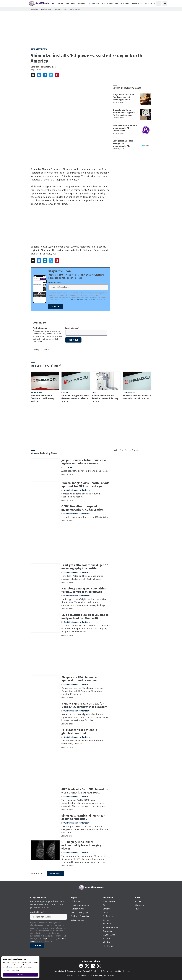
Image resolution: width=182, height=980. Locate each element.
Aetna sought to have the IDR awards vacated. (84, 471)
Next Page (55, 874)
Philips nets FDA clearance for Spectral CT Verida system (81, 679)
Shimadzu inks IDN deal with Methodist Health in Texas (137, 397)
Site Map (118, 971)
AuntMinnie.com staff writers (43, 67)
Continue (73, 340)
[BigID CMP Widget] (20, 968)
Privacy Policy (58, 971)
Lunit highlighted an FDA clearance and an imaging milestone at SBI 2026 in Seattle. (82, 578)
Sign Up (55, 307)
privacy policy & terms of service (84, 300)
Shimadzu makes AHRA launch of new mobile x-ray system (105, 398)
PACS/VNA (65, 393)
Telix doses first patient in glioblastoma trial (79, 732)
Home (127, 971)
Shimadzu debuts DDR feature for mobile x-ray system (42, 398)
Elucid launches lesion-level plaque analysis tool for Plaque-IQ (85, 617)
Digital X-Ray (36, 393)
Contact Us (107, 971)
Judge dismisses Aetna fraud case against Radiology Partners (123, 97)
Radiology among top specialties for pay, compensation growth (84, 590)
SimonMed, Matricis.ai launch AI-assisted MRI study (83, 817)
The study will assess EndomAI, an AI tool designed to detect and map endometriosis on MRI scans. (85, 829)
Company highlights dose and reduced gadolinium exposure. (81, 495)
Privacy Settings (74, 971)
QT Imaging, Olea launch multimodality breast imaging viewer (81, 845)
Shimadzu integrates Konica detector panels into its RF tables (75, 398)
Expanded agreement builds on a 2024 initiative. (85, 517)
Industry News (39, 49)
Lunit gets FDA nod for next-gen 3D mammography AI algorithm (123, 143)
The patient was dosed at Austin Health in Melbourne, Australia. (82, 742)
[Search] (159, 3)
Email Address (55, 283)
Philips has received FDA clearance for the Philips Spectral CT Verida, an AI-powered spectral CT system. (82, 691)
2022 (94, 393)
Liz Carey (68, 467)
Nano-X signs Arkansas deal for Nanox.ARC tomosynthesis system (84, 705)
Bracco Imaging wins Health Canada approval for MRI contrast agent (124, 113)
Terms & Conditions (92, 971)
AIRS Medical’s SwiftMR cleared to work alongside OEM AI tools (85, 791)
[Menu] (165, 3)
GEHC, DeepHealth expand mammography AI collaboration (125, 128)
